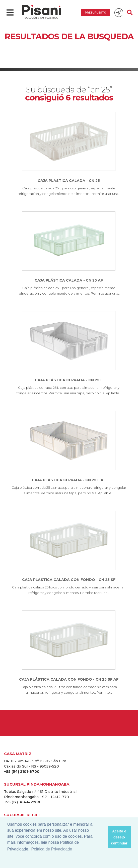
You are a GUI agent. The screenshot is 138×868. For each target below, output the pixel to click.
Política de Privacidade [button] (52, 849)
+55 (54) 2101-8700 (22, 772)
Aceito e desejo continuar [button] (119, 837)
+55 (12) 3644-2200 (22, 802)
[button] (102, 837)
